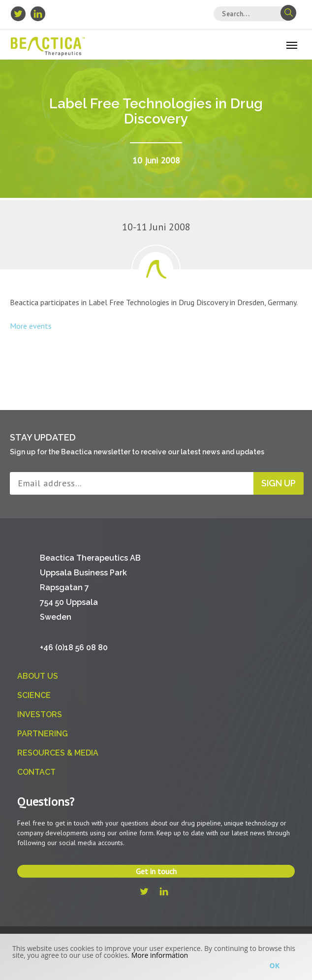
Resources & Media (58, 753)
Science (34, 695)
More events (31, 326)
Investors (40, 714)
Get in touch (156, 871)
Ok (275, 965)
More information (160, 955)
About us (38, 676)
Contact (36, 772)
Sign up (279, 483)
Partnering (43, 734)
